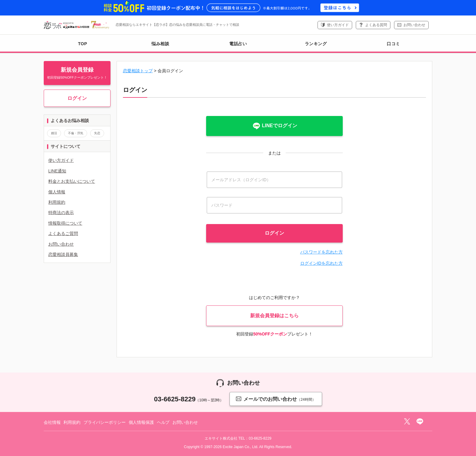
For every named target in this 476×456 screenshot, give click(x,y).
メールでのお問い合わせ (276, 399)
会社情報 (52, 422)
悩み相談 (160, 44)
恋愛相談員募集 (63, 254)
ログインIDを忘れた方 (321, 263)
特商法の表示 (61, 213)
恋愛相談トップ (138, 71)
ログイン (77, 98)
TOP (83, 44)
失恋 (97, 133)
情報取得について (65, 223)
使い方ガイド (338, 25)
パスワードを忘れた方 (321, 252)
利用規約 (57, 202)
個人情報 (57, 192)
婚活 (54, 133)
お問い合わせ (414, 25)
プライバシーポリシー (105, 422)
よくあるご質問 (63, 233)
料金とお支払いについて (72, 181)
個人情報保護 (141, 422)
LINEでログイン (274, 126)
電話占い (238, 44)
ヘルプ (163, 422)
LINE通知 (57, 171)
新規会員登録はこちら (274, 316)
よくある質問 (376, 25)
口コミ (393, 44)
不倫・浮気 (76, 133)
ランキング (316, 44)
